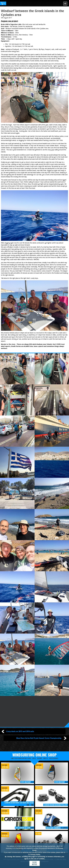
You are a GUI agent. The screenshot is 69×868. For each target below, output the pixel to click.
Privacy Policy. (36, 855)
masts (46, 758)
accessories (54, 758)
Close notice (35, 863)
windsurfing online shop (34, 755)
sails (34, 758)
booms (40, 758)
